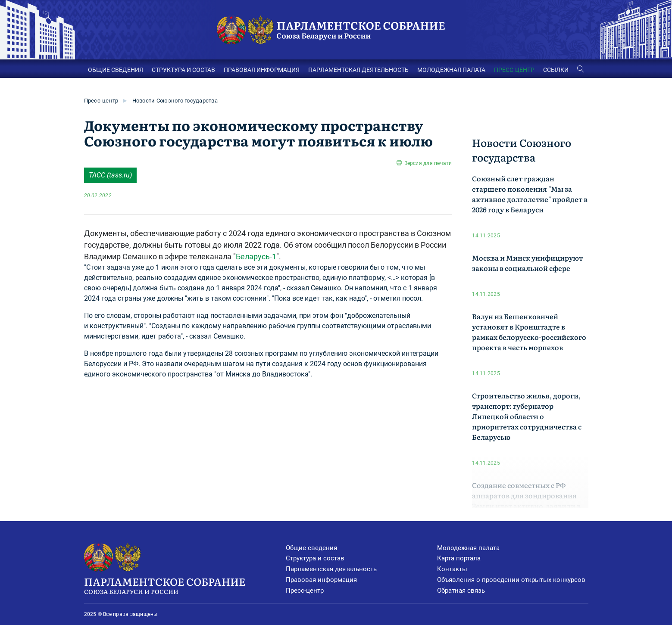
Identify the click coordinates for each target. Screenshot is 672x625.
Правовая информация (321, 580)
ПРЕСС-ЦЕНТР (514, 70)
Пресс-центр (101, 101)
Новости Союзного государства (175, 101)
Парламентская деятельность (331, 569)
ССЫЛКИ (556, 70)
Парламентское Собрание (185, 585)
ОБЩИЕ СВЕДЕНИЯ (116, 70)
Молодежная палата (468, 548)
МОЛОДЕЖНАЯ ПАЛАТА (451, 70)
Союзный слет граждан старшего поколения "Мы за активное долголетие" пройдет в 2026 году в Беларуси (530, 194)
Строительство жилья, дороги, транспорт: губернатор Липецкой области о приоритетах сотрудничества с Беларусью (527, 416)
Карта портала (459, 558)
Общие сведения (311, 548)
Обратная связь (461, 591)
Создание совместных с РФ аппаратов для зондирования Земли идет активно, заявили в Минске (526, 501)
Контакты (452, 569)
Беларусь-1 (256, 257)
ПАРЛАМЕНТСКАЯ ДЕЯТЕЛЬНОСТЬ (358, 70)
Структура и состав (315, 558)
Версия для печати (428, 163)
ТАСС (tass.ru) (110, 175)
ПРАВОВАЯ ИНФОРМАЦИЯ (262, 70)
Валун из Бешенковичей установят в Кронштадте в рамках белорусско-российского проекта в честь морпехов (529, 332)
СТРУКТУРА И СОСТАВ (183, 70)
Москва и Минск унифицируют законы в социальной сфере (527, 263)
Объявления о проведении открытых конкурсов (511, 580)
